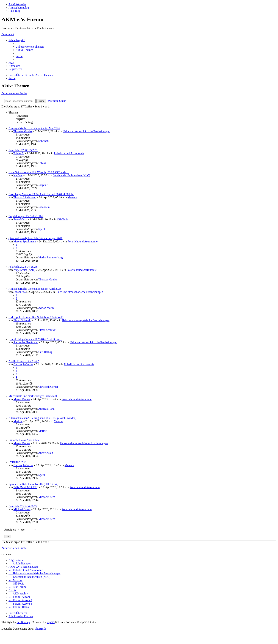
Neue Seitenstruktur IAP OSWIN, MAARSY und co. (39, 172)
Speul (41, 229)
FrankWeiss (20, 219)
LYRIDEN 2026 (18, 462)
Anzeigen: (21, 530)
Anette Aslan (46, 453)
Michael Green (47, 497)
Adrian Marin (46, 308)
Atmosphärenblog (19, 8)
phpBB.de (41, 629)
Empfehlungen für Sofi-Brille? (26, 216)
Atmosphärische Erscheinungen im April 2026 (35, 289)
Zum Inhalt (8, 34)
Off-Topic (63, 219)
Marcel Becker (22, 399)
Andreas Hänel (47, 409)
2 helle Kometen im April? (24, 361)
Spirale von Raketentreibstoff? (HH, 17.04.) (33, 484)
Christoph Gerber (23, 364)
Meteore (72, 197)
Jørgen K (43, 185)
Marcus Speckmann (25, 241)
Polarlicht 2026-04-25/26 (23, 267)
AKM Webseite (17, 4)
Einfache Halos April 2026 (24, 440)
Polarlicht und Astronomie (69, 153)
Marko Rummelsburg (50, 257)
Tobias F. (19, 153)
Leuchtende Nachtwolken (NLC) (71, 175)
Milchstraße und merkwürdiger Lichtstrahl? (33, 396)
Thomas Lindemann (25, 197)
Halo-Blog (15, 11)
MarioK (18, 421)
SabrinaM (44, 141)
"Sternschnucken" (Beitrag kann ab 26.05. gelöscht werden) (42, 418)
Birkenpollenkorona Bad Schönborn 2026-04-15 (36, 317)
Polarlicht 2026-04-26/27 (23, 506)
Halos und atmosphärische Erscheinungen (86, 131)
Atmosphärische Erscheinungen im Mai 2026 (34, 128)
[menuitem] (30, 47)
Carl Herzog (45, 352)
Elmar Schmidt (22, 320)
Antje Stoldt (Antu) (24, 270)
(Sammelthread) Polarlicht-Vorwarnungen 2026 (36, 238)
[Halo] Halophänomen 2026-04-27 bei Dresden (35, 339)
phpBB (50, 622)
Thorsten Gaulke (23, 131)
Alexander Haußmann (26, 342)
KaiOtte (18, 175)
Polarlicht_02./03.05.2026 (23, 150)
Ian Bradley (23, 622)
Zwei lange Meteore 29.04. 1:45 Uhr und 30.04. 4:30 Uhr (41, 194)
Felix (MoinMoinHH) (26, 487)
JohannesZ (44, 207)
